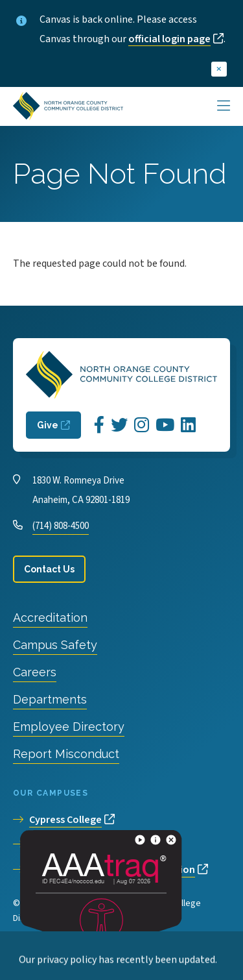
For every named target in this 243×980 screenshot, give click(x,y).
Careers (35, 672)
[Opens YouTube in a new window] (165, 425)
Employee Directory (69, 727)
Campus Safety (55, 645)
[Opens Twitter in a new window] (119, 425)
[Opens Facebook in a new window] (99, 425)
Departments (50, 699)
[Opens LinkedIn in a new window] (188, 425)
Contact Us (49, 569)
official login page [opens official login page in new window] (169, 39)
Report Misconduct (66, 754)
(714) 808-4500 (61, 526)
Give (48, 425)
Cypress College (65, 820)
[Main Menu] (224, 106)
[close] (219, 69)
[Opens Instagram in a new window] (142, 425)
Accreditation (50, 618)
